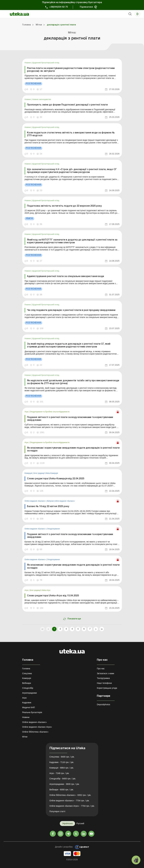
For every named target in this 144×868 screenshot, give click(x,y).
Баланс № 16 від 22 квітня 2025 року (48, 506)
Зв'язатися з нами (105, 673)
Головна (26, 669)
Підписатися (86, 7)
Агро (27, 412)
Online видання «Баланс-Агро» (37, 727)
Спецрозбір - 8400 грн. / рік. (63, 779)
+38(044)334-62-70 (59, 7)
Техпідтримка (103, 678)
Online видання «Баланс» (35, 501)
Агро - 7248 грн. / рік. (59, 773)
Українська (67, 823)
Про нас (101, 669)
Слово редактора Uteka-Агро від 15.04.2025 (53, 596)
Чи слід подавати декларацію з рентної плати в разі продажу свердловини (71, 310)
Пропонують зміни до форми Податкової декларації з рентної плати (67, 105)
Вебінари (27, 683)
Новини (28, 63)
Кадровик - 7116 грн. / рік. (62, 762)
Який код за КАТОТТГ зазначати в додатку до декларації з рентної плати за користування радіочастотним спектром (72, 241)
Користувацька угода (107, 688)
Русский (80, 823)
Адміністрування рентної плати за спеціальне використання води (65, 276)
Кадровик (27, 703)
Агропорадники (30, 693)
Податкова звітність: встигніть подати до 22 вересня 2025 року (64, 206)
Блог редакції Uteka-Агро (40, 590)
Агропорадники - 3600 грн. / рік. (64, 784)
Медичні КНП (29, 707)
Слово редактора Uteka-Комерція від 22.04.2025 (56, 479)
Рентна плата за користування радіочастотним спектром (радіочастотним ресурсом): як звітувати (71, 70)
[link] (72, 76)
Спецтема (27, 673)
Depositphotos (104, 704)
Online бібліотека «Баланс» (35, 732)
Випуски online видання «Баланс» (61, 501)
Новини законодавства (42, 99)
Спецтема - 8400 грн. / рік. (62, 757)
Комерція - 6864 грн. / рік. (62, 768)
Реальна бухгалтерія (32, 712)
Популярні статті (57, 811)
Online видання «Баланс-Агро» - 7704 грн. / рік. (72, 806)
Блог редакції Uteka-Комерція (46, 473)
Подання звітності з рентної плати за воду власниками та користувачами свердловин (70, 419)
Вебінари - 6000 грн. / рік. (62, 790)
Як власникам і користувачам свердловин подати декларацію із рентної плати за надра (73, 449)
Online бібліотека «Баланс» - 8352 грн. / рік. (70, 795)
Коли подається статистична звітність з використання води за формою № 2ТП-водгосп (71, 134)
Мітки (25, 737)
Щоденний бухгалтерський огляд (46, 63)
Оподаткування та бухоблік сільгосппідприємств (50, 412)
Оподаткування (53, 529)
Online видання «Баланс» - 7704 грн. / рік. (69, 801)
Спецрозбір (28, 688)
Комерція (29, 473)
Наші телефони (104, 683)
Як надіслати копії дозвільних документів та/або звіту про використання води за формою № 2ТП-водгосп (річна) (73, 382)
